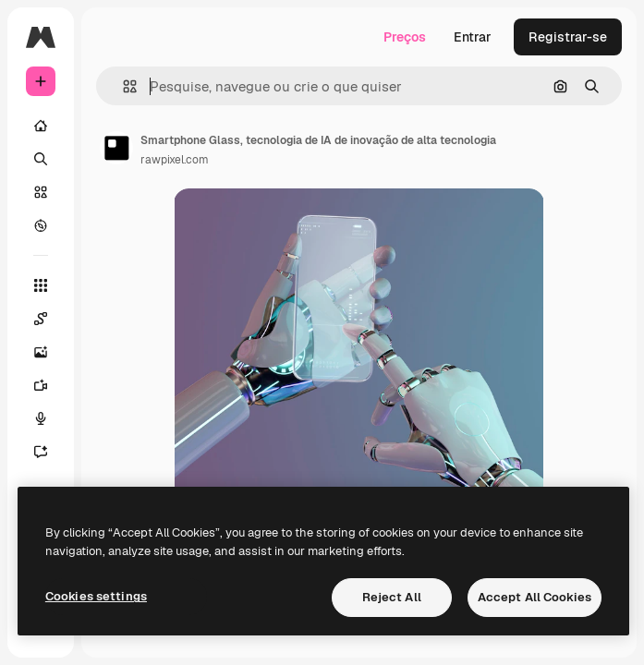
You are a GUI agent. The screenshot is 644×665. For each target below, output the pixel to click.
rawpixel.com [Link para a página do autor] (175, 160)
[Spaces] (50, 319)
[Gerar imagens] (50, 352)
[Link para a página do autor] (116, 148)
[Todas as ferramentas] (41, 285)
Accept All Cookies (535, 597)
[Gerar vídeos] (50, 385)
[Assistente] (50, 452)
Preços (405, 37)
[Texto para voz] (50, 418)
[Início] (41, 126)
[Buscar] (41, 159)
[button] (122, 86)
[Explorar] (41, 225)
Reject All (392, 597)
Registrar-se (568, 37)
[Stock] (41, 192)
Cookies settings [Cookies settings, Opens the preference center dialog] (96, 596)
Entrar (473, 37)
